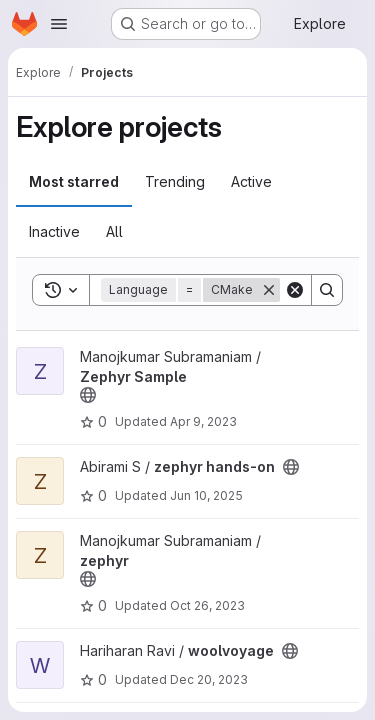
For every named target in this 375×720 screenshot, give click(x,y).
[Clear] (295, 290)
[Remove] (269, 290)
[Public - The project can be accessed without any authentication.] (88, 395)
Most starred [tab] (74, 181)
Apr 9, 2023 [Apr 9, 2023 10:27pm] (203, 421)
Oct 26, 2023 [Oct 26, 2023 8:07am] (207, 605)
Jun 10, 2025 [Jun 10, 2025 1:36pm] (206, 495)
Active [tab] (251, 181)
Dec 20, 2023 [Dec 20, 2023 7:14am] (209, 679)
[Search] (327, 290)
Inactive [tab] (54, 231)
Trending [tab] (175, 181)
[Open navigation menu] (59, 24)
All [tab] (114, 231)
